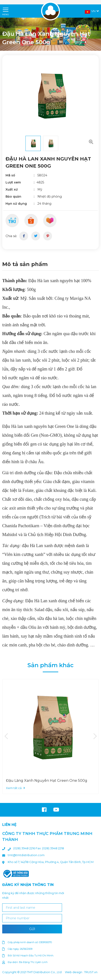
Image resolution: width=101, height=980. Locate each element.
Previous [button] (6, 736)
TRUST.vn (91, 972)
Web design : (74, 972)
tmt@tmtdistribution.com (26, 855)
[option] (50, 95)
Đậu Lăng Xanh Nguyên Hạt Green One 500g (47, 781)
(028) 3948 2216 (24, 848)
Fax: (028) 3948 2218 (50, 848)
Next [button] (95, 736)
